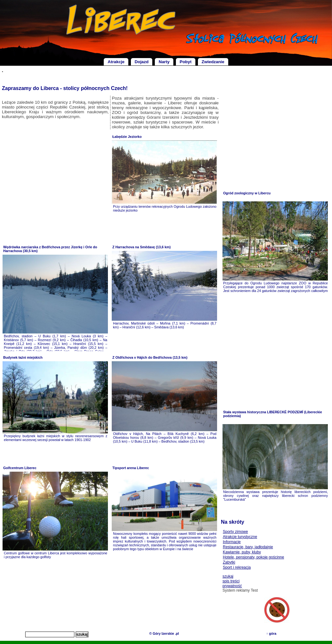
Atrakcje (116, 62)
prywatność (232, 586)
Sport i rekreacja (237, 567)
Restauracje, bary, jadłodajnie (248, 547)
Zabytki (229, 562)
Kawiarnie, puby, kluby (242, 552)
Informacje (232, 542)
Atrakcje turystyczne (240, 537)
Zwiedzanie (213, 62)
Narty (164, 62)
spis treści (231, 581)
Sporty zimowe (235, 532)
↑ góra (271, 633)
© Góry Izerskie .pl (164, 633)
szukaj (228, 576)
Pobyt (186, 62)
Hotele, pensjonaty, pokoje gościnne (253, 557)
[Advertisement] (56, 187)
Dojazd (142, 62)
